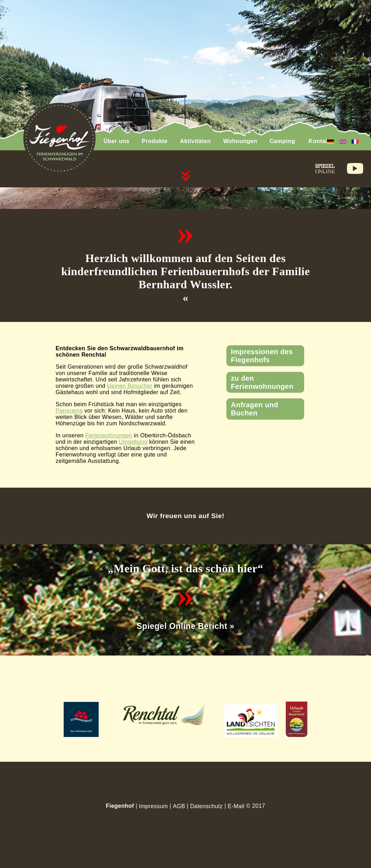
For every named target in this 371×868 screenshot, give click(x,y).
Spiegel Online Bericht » (185, 626)
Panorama (69, 411)
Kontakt (320, 141)
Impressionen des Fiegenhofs (262, 356)
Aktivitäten (195, 141)
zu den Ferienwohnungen (262, 382)
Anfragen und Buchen (255, 409)
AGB (179, 806)
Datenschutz (206, 806)
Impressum (153, 806)
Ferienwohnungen (109, 435)
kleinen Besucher (130, 386)
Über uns (117, 141)
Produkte (155, 141)
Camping (282, 141)
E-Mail (236, 806)
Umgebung (133, 442)
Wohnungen (240, 141)
